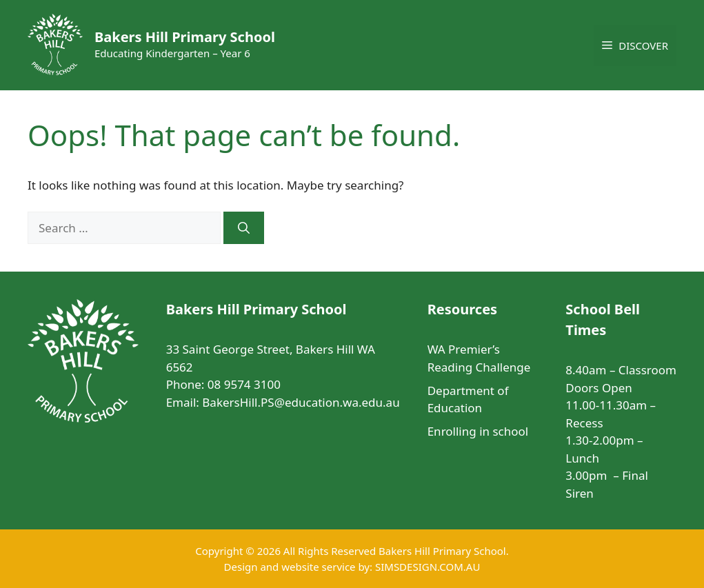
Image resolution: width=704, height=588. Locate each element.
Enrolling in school (478, 431)
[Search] (244, 228)
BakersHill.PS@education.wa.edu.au (301, 402)
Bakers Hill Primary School (185, 37)
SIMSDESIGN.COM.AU (428, 567)
